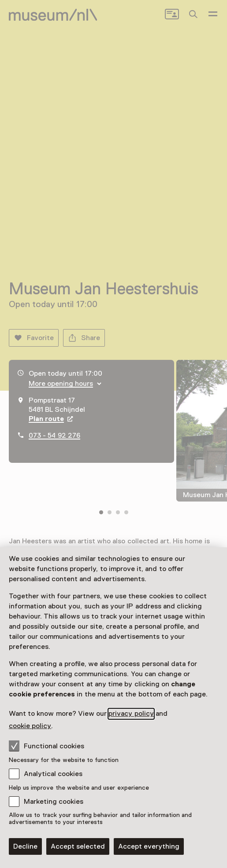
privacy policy (131, 714)
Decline (25, 846)
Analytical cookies (53, 774)
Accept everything (149, 846)
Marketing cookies (54, 802)
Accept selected (78, 846)
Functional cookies (47, 746)
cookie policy (30, 726)
